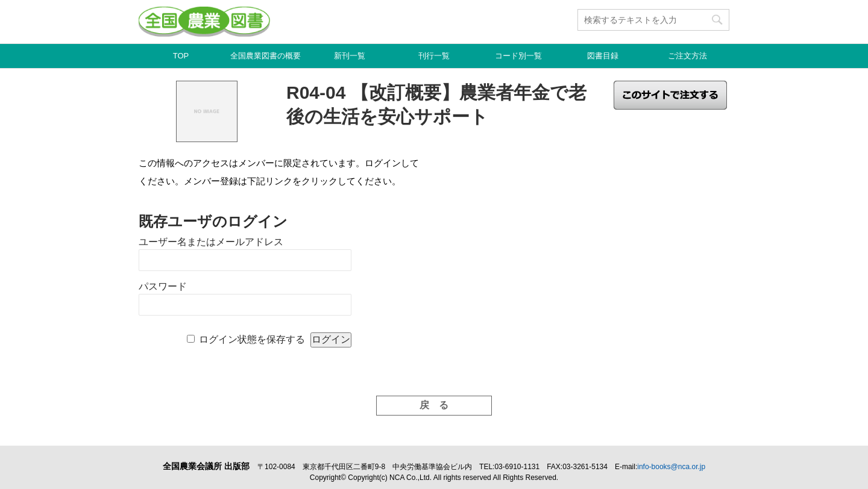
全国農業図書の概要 (266, 56)
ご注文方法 (687, 56)
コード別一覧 (518, 56)
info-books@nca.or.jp (671, 467)
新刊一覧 (350, 56)
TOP (181, 56)
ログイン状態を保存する (252, 339)
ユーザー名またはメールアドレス (211, 242)
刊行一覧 (434, 56)
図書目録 (603, 56)
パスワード (163, 286)
